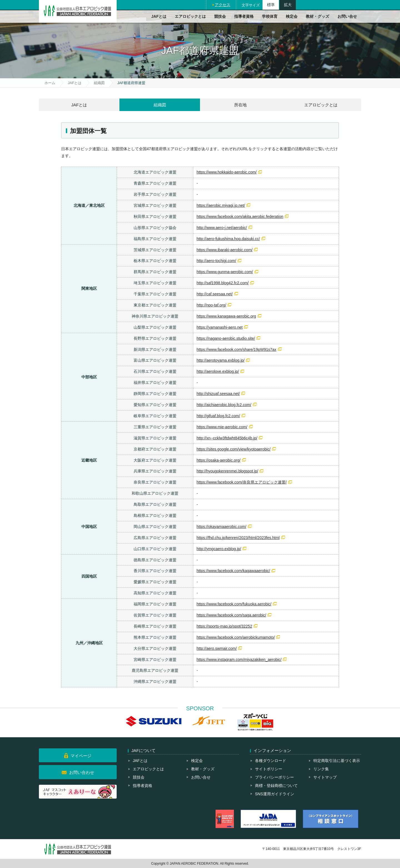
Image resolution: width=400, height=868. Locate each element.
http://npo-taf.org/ (212, 305)
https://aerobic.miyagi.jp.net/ (221, 205)
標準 (271, 5)
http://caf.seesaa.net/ (215, 294)
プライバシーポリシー (274, 777)
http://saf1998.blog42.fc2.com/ (223, 283)
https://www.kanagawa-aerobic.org (226, 316)
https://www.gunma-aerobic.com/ (225, 272)
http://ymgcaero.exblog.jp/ (219, 549)
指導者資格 (244, 16)
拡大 (288, 5)
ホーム (50, 83)
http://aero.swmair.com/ (217, 648)
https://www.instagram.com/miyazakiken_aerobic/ (239, 660)
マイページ (81, 756)
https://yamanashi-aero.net (220, 327)
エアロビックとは (190, 16)
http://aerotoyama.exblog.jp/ (221, 360)
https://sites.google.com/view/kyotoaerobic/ (234, 449)
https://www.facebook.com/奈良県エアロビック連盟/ (242, 482)
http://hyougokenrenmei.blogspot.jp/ (227, 471)
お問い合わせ (82, 772)
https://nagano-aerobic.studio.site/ (226, 338)
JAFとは (159, 16)
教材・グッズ (317, 16)
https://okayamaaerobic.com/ (222, 527)
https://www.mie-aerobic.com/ (222, 427)
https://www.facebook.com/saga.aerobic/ (232, 615)
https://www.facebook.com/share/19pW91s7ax (237, 349)
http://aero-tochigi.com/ (216, 261)
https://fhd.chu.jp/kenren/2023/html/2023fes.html (238, 538)
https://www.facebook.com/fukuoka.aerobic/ (234, 604)
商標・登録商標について (276, 786)
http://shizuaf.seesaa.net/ (218, 394)
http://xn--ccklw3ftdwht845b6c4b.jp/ (227, 438)
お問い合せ (347, 16)
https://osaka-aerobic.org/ (219, 460)
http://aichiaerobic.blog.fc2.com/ (224, 405)
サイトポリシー (269, 769)
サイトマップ (325, 777)
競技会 (220, 16)
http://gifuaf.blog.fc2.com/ (218, 416)
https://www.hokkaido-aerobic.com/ (227, 172)
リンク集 (321, 769)
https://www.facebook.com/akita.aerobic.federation (240, 217)
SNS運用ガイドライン (275, 794)
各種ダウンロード (271, 761)
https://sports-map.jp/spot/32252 (224, 626)
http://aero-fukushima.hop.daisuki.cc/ (228, 239)
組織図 (99, 83)
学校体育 (270, 16)
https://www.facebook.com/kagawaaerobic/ (233, 571)
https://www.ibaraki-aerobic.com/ (225, 250)
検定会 (292, 16)
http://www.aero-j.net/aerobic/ (222, 228)
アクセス (222, 5)
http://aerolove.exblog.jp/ (218, 371)
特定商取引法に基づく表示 (337, 761)
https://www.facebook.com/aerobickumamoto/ (236, 637)
